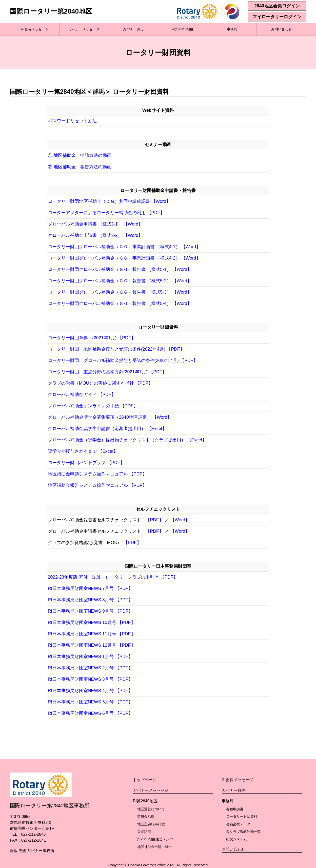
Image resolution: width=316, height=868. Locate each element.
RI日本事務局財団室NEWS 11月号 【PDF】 (92, 634)
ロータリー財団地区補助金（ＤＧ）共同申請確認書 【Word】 (109, 201)
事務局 (232, 29)
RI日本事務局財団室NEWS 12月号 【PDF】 (92, 645)
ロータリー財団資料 (242, 816)
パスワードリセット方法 (72, 121)
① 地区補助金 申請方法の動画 (80, 155)
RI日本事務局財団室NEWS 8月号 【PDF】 (90, 600)
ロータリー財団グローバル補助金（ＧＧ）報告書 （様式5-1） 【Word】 (120, 269)
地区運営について (151, 809)
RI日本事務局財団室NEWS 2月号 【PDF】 (90, 668)
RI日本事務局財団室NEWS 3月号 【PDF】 (90, 679)
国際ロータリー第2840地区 (51, 11)
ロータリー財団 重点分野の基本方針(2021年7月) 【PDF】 (107, 372)
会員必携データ (238, 824)
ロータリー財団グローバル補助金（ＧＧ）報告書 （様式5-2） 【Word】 (120, 281)
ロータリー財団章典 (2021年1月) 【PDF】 (92, 338)
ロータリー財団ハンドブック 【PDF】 (86, 463)
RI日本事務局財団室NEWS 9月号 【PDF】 (90, 611)
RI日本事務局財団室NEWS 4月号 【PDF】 (90, 691)
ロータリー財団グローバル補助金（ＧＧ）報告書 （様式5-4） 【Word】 (120, 303)
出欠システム (237, 839)
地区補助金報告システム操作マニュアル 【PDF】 (97, 485)
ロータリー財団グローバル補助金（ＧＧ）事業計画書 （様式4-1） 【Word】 (124, 247)
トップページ (145, 780)
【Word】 (180, 520)
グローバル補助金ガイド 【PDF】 (82, 395)
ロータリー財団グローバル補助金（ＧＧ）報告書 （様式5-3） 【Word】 (120, 292)
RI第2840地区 (183, 29)
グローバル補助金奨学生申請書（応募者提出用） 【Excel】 (107, 429)
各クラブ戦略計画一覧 (243, 832)
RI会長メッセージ (35, 29)
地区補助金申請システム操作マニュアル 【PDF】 (97, 474)
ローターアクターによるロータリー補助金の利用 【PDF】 (106, 213)
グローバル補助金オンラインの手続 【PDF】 (93, 406)
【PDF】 (155, 520)
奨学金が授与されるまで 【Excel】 (83, 451)
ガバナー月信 (133, 29)
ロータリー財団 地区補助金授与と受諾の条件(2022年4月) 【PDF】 (116, 349)
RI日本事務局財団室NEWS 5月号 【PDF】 (90, 702)
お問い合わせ (281, 29)
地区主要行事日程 (151, 824)
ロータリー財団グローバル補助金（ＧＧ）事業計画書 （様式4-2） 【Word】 (124, 258)
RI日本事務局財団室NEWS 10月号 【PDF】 (92, 623)
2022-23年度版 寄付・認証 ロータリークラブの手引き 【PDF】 (113, 577)
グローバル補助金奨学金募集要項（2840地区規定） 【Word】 (110, 417)
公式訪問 (144, 832)
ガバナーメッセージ (84, 29)
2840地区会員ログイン (277, 6)
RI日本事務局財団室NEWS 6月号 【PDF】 (90, 713)
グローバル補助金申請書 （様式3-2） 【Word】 (95, 235)
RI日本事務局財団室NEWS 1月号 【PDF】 (90, 657)
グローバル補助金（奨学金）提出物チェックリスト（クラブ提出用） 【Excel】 (127, 440)
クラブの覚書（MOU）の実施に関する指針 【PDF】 (100, 383)
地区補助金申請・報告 (155, 847)
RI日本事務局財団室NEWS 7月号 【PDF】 (90, 588)
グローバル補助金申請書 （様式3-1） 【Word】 (95, 224)
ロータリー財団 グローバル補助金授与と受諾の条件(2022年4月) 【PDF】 (123, 360)
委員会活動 (146, 816)
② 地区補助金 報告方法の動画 (80, 167)
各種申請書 (235, 809)
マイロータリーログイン (277, 17)
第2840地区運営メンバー (157, 839)
